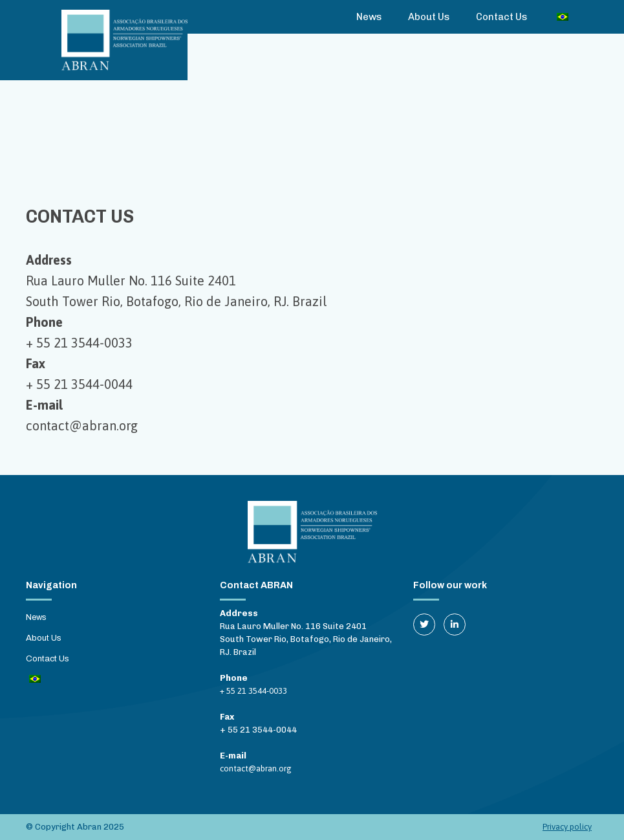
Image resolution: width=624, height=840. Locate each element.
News (369, 17)
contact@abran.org (82, 426)
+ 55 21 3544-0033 (79, 343)
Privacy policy (567, 827)
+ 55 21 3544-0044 (79, 384)
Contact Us (502, 17)
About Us (429, 17)
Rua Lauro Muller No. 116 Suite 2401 (131, 281)
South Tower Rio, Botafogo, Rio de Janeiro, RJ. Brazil (176, 301)
